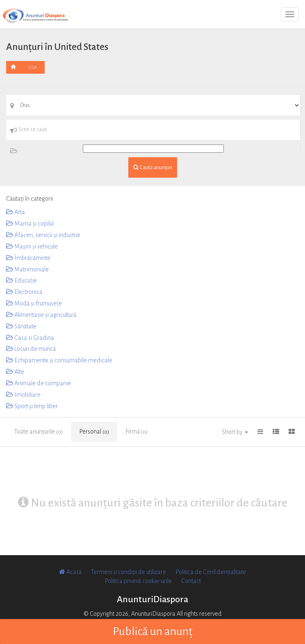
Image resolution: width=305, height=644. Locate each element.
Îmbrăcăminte (28, 258)
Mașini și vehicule (32, 246)
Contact (191, 581)
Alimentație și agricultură (41, 315)
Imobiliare (23, 395)
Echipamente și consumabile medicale (59, 360)
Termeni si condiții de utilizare (129, 572)
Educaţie (22, 280)
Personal (94, 432)
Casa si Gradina (30, 338)
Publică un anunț (153, 631)
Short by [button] (235, 432)
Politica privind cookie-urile (138, 581)
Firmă (137, 432)
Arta (16, 212)
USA (33, 67)
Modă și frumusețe (34, 303)
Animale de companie (39, 383)
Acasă (70, 572)
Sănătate (21, 326)
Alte (15, 372)
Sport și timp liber (32, 406)
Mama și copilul (30, 224)
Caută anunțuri (153, 167)
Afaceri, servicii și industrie (43, 235)
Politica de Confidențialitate (211, 572)
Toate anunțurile (39, 432)
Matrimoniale (27, 269)
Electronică (24, 292)
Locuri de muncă (31, 349)
